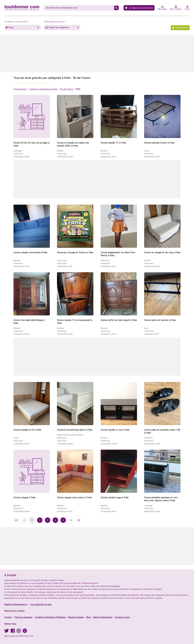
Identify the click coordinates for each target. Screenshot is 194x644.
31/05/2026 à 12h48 (21, 157)
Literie (147, 151)
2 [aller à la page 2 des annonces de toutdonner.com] (40, 520)
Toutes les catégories (59, 27)
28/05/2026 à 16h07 (109, 157)
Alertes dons (182, 28)
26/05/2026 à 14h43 (21, 266)
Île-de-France (67, 89)
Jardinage (18, 151)
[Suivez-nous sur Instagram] (19, 632)
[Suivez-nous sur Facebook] (13, 632)
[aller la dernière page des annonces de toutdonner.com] (79, 520)
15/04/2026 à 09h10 (109, 511)
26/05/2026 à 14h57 (152, 157)
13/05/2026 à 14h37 (108, 334)
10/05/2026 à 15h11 (152, 334)
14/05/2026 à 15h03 (152, 266)
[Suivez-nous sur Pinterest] (25, 632)
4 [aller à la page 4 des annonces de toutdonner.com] (55, 520)
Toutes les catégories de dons (43, 89)
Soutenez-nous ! (123, 617)
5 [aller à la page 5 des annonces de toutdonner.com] (63, 520)
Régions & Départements (16, 604)
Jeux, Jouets (62, 260)
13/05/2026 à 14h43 (21, 334)
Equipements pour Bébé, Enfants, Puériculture (70, 436)
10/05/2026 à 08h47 (21, 444)
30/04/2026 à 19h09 (109, 444)
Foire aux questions (23, 617)
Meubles (104, 151)
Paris (11, 27)
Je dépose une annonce (139, 8)
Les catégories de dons (41, 604)
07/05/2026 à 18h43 (65, 444)
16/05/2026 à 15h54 (108, 266)
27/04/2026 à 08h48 (22, 511)
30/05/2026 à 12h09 (65, 157)
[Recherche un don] (79, 8)
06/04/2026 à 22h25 (152, 511)
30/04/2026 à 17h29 (152, 444)
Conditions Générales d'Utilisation (50, 617)
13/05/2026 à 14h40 (65, 334)
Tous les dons (20, 89)
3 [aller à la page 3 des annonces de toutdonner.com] (48, 520)
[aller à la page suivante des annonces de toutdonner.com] (71, 520)
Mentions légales (76, 617)
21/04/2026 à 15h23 (65, 511)
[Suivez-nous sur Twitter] (6, 632)
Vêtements (105, 260)
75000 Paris (18, 154)
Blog (89, 617)
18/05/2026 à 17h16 (65, 266)
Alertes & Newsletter (103, 617)
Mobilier (60, 151)
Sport (146, 328)
